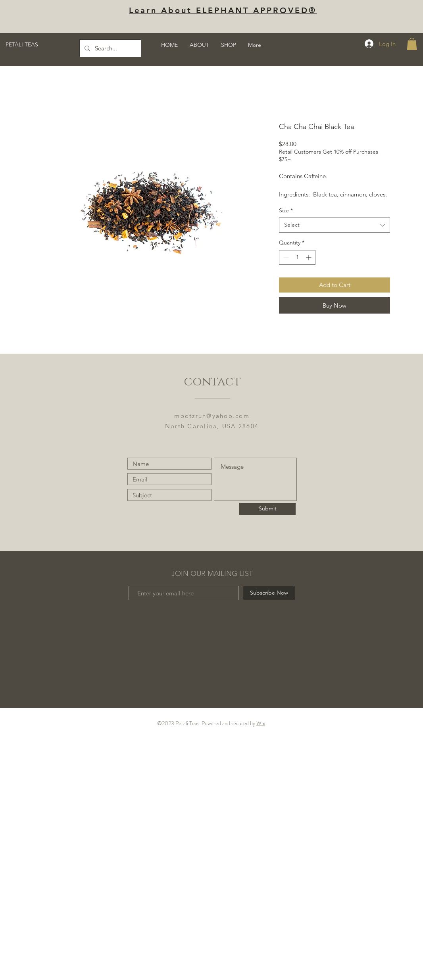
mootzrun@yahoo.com (212, 416)
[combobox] (335, 225)
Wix (261, 723)
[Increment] (309, 257)
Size (286, 210)
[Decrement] (285, 257)
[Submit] (267, 509)
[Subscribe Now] (269, 593)
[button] (412, 44)
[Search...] (139, 48)
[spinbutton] (297, 257)
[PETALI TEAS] (45, 45)
